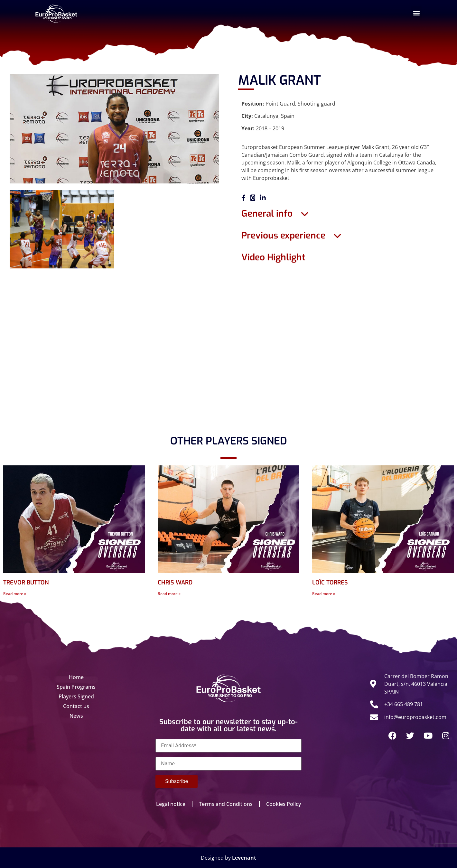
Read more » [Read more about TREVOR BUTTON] (15, 594)
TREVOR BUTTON (26, 583)
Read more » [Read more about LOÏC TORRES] (324, 594)
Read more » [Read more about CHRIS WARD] (169, 594)
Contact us (76, 706)
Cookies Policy (284, 804)
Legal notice (171, 804)
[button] (416, 13)
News (76, 716)
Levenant (244, 858)
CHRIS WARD (175, 583)
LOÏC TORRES (330, 583)
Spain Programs (76, 687)
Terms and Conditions (226, 804)
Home (76, 677)
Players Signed (76, 696)
